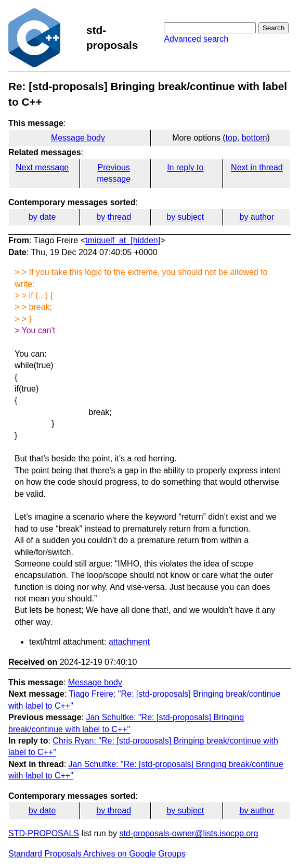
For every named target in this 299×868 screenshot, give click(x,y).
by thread (114, 217)
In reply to (185, 167)
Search (274, 28)
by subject (185, 217)
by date (42, 217)
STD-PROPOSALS (44, 833)
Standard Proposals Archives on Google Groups (97, 854)
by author (257, 217)
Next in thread (257, 167)
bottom (255, 138)
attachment (129, 642)
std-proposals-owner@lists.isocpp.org (188, 833)
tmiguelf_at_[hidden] (123, 240)
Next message (42, 167)
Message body (78, 138)
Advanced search (196, 39)
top (231, 138)
